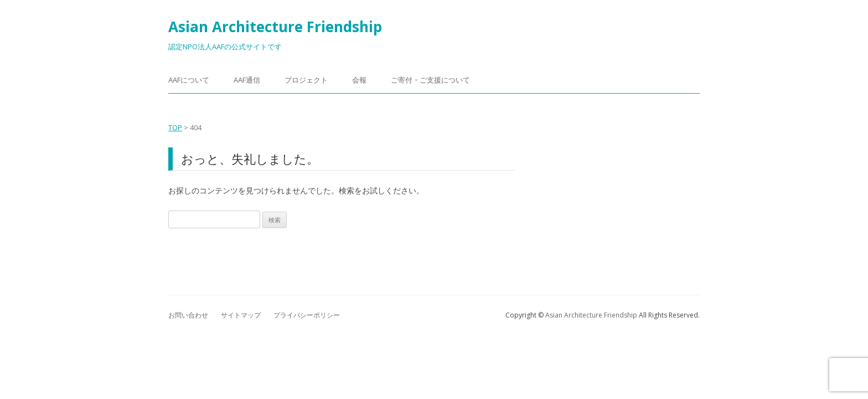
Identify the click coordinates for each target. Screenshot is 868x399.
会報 (359, 80)
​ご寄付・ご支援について (430, 80)
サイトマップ (241, 315)
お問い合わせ (188, 315)
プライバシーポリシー (307, 315)
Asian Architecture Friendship (275, 27)
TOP (175, 127)
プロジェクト (306, 80)
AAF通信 (247, 80)
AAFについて (189, 80)
